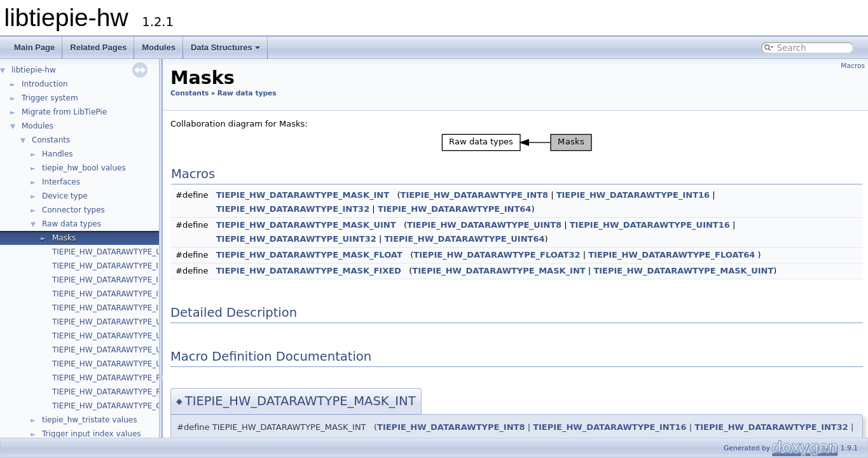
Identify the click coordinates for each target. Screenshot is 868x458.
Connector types (73, 210)
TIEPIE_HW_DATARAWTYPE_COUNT (118, 406)
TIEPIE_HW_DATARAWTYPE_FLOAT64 (121, 392)
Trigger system (50, 98)
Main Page (34, 47)
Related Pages (98, 47)
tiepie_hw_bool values (84, 168)
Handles (58, 154)
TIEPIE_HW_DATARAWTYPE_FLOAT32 (121, 378)
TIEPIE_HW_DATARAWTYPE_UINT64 (118, 364)
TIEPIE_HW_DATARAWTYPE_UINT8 (116, 322)
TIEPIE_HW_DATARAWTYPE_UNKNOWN (125, 252)
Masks (64, 238)
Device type (65, 196)
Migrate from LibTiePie (64, 112)
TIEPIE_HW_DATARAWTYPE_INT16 (115, 280)
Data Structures (225, 47)
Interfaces (61, 182)
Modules (159, 47)
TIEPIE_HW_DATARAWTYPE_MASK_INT (303, 195)
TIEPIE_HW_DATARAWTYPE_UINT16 (118, 336)
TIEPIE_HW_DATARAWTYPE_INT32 (115, 294)
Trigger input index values (92, 434)
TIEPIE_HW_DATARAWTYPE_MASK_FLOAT (309, 255)
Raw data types (72, 224)
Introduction (45, 84)
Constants (51, 140)
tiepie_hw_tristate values (89, 420)
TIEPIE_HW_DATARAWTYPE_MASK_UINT (306, 225)
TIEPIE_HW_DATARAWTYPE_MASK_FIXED (309, 271)
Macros (853, 66)
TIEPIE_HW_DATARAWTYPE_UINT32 (118, 350)
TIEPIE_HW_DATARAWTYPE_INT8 (113, 266)
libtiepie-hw (34, 70)
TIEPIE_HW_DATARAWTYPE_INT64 (115, 308)
